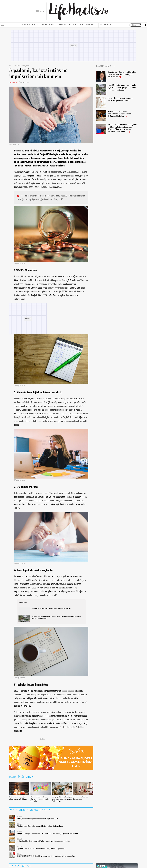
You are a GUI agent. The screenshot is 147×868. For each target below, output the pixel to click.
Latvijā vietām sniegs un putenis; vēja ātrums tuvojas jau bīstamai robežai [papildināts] (122, 88)
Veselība (73, 25)
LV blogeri (61, 25)
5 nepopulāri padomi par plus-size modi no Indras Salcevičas (62, 799)
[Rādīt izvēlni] (2, 25)
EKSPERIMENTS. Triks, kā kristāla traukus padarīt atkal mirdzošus (46, 856)
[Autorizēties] (144, 25)
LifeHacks (16, 65)
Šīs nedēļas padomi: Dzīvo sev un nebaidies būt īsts (40, 799)
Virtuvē (26, 25)
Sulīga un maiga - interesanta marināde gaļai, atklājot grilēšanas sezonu (47, 834)
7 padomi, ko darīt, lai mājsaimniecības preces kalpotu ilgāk (42, 849)
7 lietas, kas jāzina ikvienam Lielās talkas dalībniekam (40, 826)
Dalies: (42, 739)
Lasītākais (105, 67)
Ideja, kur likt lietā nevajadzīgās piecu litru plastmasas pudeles (43, 841)
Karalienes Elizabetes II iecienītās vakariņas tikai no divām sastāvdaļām (120, 114)
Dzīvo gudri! (48, 25)
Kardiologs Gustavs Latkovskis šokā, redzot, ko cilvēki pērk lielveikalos (122, 75)
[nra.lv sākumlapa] (40, 11)
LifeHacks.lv (13, 82)
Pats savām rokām (89, 25)
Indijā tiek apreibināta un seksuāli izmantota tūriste (51, 608)
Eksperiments (106, 25)
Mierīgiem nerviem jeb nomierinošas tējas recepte (37, 819)
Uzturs (36, 25)
